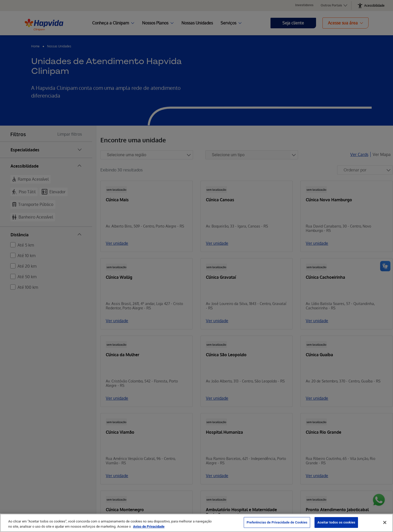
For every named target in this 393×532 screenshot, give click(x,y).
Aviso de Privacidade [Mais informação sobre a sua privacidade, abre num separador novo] (149, 526)
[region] (197, 523)
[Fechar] (385, 522)
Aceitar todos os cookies (336, 522)
